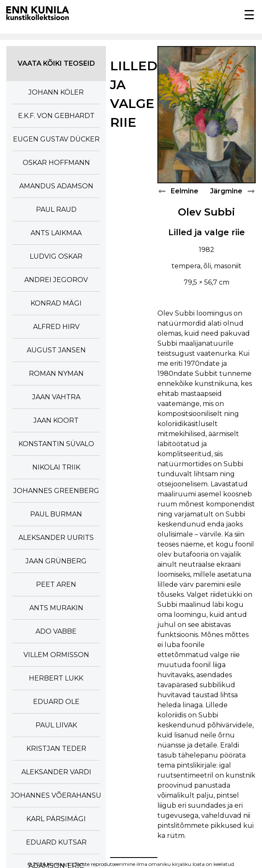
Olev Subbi (207, 212)
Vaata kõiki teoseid (56, 63)
